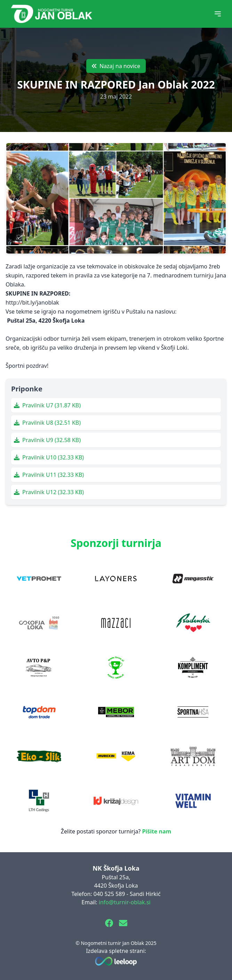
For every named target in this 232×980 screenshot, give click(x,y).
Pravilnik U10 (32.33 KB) (49, 457)
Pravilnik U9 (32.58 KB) (47, 440)
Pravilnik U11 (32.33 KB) (49, 475)
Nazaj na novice (116, 66)
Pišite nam (157, 831)
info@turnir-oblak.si (125, 902)
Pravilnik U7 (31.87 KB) (47, 405)
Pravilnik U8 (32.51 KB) (47, 423)
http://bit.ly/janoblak (32, 302)
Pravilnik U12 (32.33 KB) (49, 492)
